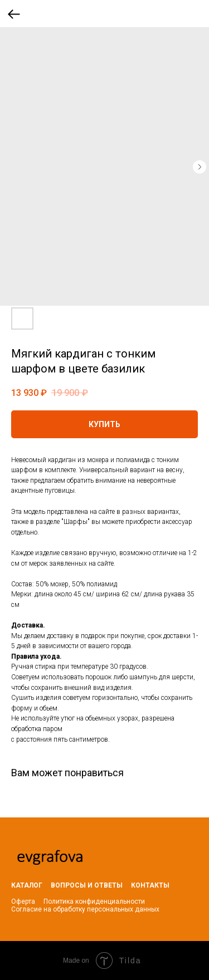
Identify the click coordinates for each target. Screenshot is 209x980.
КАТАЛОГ (27, 885)
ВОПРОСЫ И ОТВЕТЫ (87, 885)
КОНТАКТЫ (150, 885)
